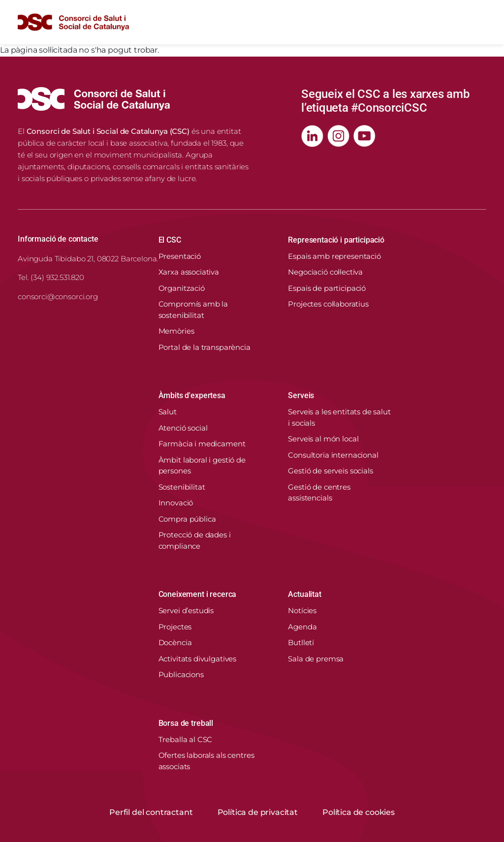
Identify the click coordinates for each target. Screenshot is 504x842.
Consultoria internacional (333, 455)
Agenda (302, 627)
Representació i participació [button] (336, 240)
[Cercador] (456, 22)
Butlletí (301, 642)
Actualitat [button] (304, 594)
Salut (168, 412)
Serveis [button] (301, 395)
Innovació (176, 503)
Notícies (302, 610)
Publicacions (181, 674)
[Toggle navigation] (479, 22)
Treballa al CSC (186, 739)
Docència (175, 642)
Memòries (176, 331)
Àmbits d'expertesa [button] (192, 395)
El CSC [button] (170, 240)
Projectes (175, 627)
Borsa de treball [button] (186, 723)
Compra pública (187, 519)
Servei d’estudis (186, 610)
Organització (182, 288)
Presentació (180, 256)
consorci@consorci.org (58, 296)
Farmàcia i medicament (202, 444)
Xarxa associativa (189, 272)
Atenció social (183, 428)
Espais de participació (327, 288)
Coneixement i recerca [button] (198, 594)
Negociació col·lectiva (325, 272)
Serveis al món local (323, 439)
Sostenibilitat (182, 487)
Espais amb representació (334, 256)
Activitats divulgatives (198, 659)
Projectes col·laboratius (328, 304)
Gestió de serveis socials (330, 471)
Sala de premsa (316, 659)
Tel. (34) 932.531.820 (51, 277)
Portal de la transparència (205, 347)
